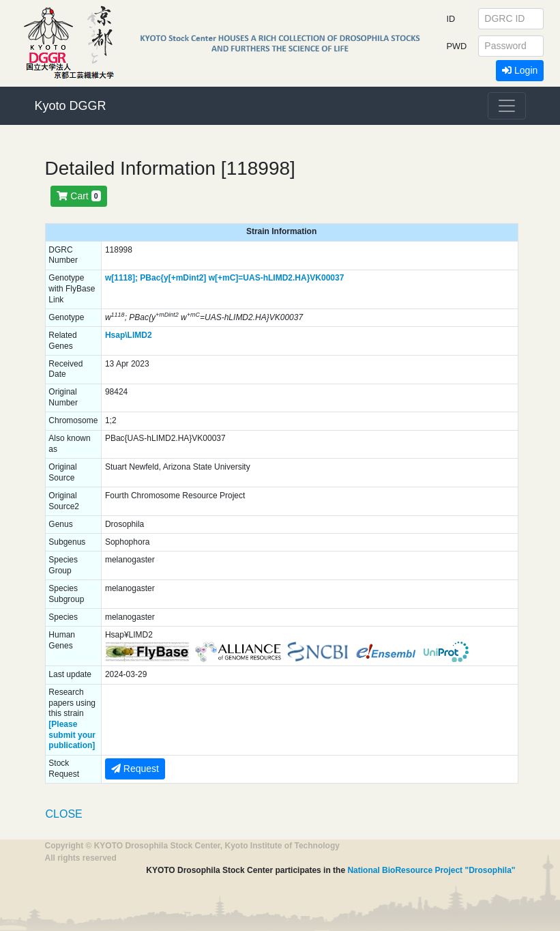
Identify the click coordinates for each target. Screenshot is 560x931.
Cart (78, 196)
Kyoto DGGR (71, 106)
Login (520, 70)
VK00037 (327, 278)
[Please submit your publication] (72, 735)
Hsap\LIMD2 (129, 335)
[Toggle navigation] (507, 106)
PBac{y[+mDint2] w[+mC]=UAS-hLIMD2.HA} (225, 278)
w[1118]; (121, 278)
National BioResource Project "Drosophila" (431, 870)
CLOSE (64, 814)
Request (135, 769)
